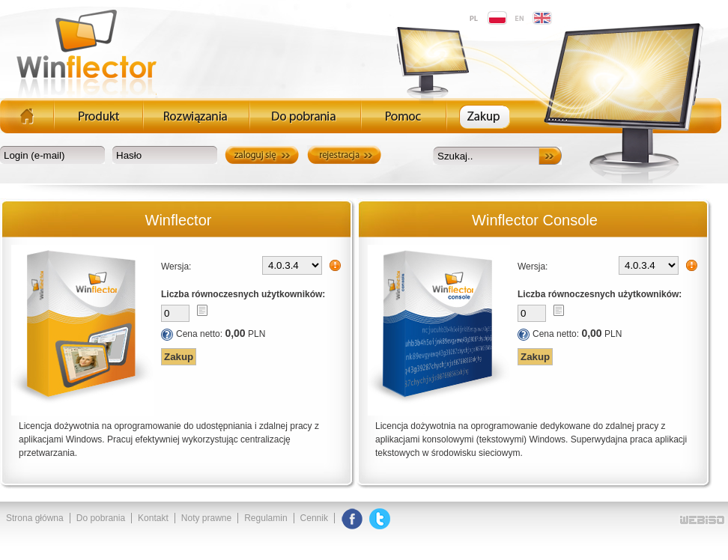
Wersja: (176, 267)
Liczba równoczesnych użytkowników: (243, 294)
